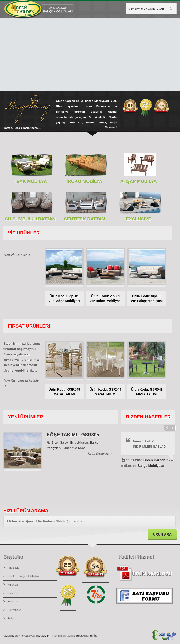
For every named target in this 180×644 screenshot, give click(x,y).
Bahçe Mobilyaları (152, 466)
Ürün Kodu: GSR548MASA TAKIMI (64, 392)
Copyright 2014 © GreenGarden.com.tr (26, 636)
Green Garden (154, 460)
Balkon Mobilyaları (73, 448)
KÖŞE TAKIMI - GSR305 (73, 435)
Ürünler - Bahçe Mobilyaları (23, 576)
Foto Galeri (14, 602)
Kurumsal (13, 585)
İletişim (11, 618)
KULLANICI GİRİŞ (86, 636)
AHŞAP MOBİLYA (139, 181)
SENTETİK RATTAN (84, 219)
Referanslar (14, 610)
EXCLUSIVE (139, 219)
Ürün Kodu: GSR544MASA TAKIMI (106, 392)
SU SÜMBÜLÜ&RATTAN (30, 219)
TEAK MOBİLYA (30, 181)
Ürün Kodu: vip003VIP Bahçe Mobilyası (147, 299)
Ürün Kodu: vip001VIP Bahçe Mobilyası (64, 299)
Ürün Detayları (100, 453)
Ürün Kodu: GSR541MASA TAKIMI (147, 392)
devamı (111, 127)
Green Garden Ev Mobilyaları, (70, 443)
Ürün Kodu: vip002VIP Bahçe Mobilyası (105, 299)
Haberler (12, 593)
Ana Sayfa (13, 568)
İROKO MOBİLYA (84, 181)
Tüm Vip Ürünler (17, 255)
